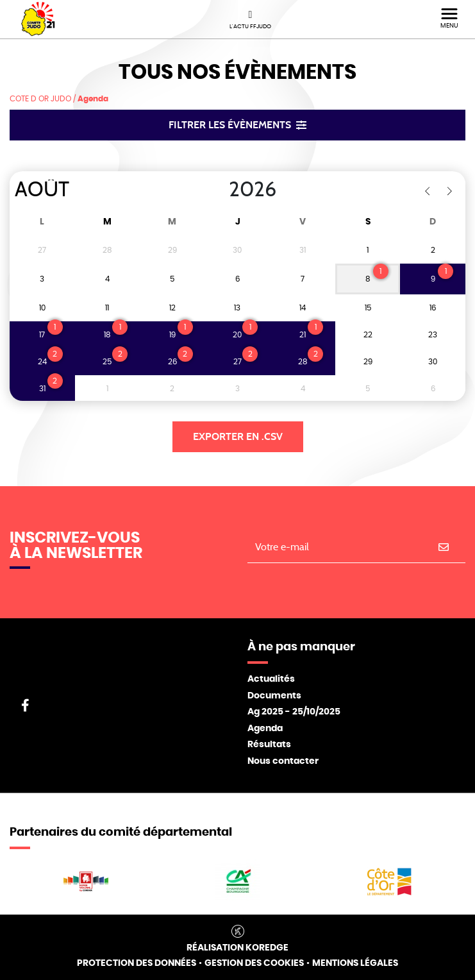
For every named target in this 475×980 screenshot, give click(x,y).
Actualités (271, 679)
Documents (274, 696)
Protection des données (137, 963)
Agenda (265, 729)
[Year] (219, 190)
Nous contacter (283, 761)
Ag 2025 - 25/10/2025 (294, 712)
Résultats (269, 745)
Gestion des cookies (254, 963)
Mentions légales (355, 963)
